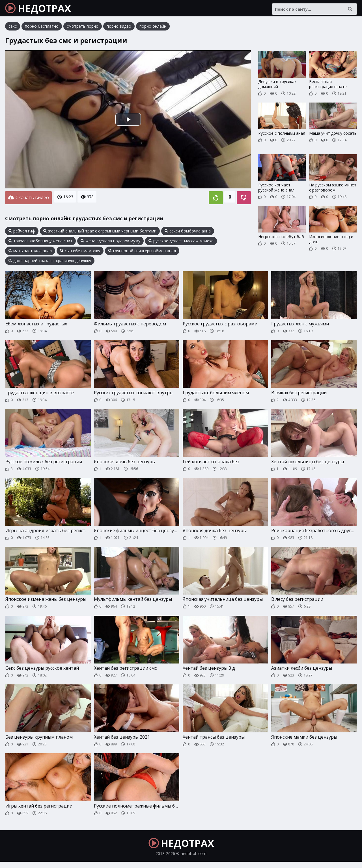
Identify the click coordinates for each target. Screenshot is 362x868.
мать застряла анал (30, 253)
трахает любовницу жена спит (40, 243)
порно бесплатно (42, 30)
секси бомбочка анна (188, 233)
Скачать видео (28, 200)
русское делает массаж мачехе (181, 243)
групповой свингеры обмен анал (142, 253)
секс (13, 30)
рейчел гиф (22, 233)
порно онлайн (153, 30)
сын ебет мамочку (80, 253)
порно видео (119, 30)
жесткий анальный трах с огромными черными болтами (100, 233)
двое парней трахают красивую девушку (50, 262)
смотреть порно (83, 30)
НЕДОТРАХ (43, 10)
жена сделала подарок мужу (110, 243)
